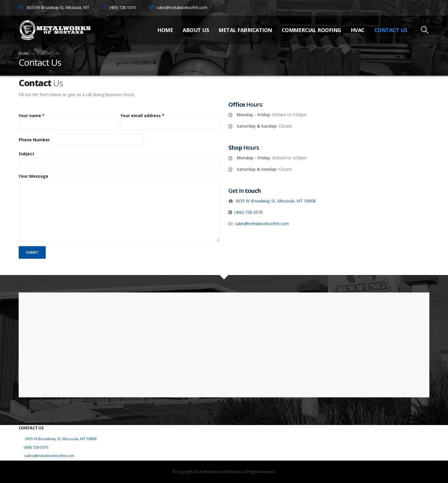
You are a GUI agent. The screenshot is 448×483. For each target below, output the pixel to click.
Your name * (32, 116)
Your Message (33, 176)
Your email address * (142, 116)
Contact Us (391, 30)
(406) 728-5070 (248, 212)
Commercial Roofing (311, 30)
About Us (196, 30)
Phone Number (34, 140)
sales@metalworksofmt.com (178, 7)
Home (165, 30)
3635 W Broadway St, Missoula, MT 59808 (276, 201)
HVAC (358, 30)
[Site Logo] (55, 30)
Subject (27, 154)
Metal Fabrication (245, 30)
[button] (425, 30)
